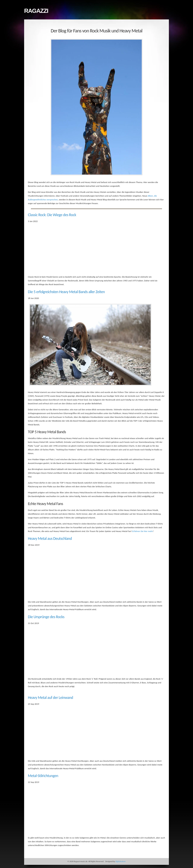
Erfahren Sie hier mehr (143, 531)
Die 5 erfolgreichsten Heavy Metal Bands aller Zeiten (66, 292)
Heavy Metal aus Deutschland (50, 538)
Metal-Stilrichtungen (43, 776)
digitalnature (121, 861)
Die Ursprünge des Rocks (46, 617)
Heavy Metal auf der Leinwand (50, 698)
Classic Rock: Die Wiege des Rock (52, 215)
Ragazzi (36, 11)
